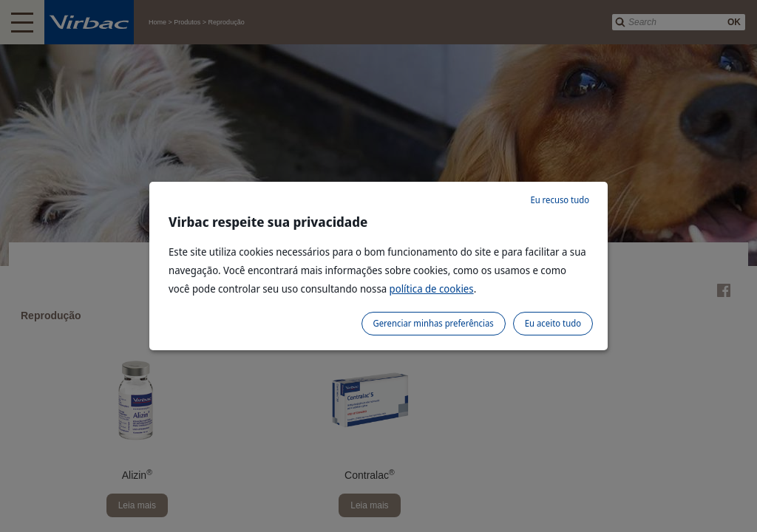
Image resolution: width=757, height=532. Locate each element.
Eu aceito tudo (553, 323)
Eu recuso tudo (560, 200)
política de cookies (432, 289)
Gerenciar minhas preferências (434, 323)
